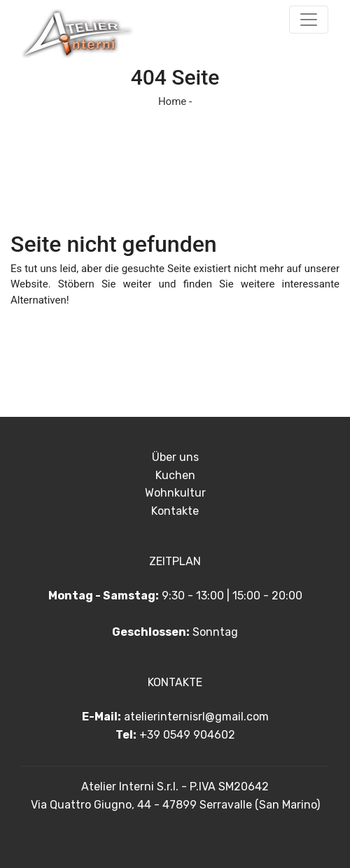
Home (172, 101)
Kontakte (175, 511)
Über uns (175, 457)
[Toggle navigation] (309, 20)
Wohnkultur (175, 493)
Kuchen (175, 475)
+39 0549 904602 (187, 735)
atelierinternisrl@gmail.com (196, 717)
